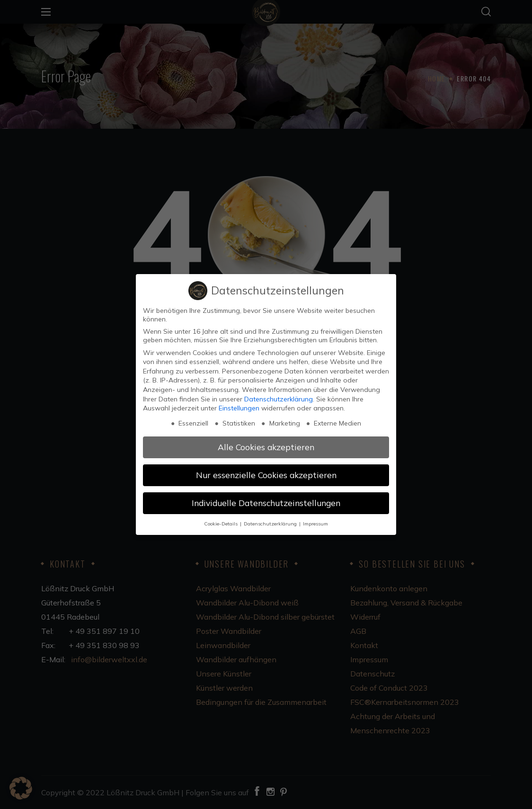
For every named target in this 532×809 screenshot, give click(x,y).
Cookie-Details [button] (222, 524)
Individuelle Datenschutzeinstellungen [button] (266, 503)
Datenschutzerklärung (279, 399)
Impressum (315, 524)
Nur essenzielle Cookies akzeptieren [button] (266, 475)
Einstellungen (239, 408)
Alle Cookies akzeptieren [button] (266, 447)
